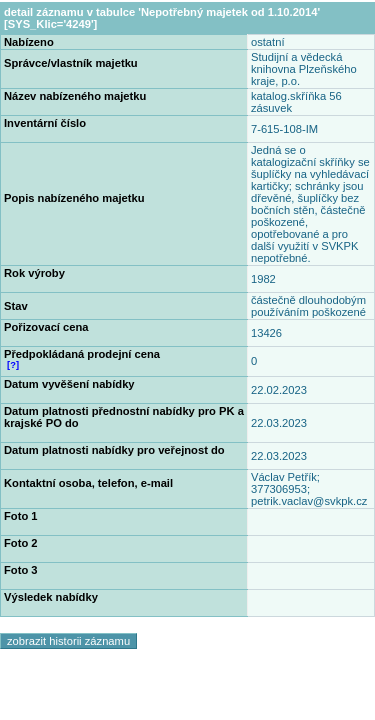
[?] (13, 365)
